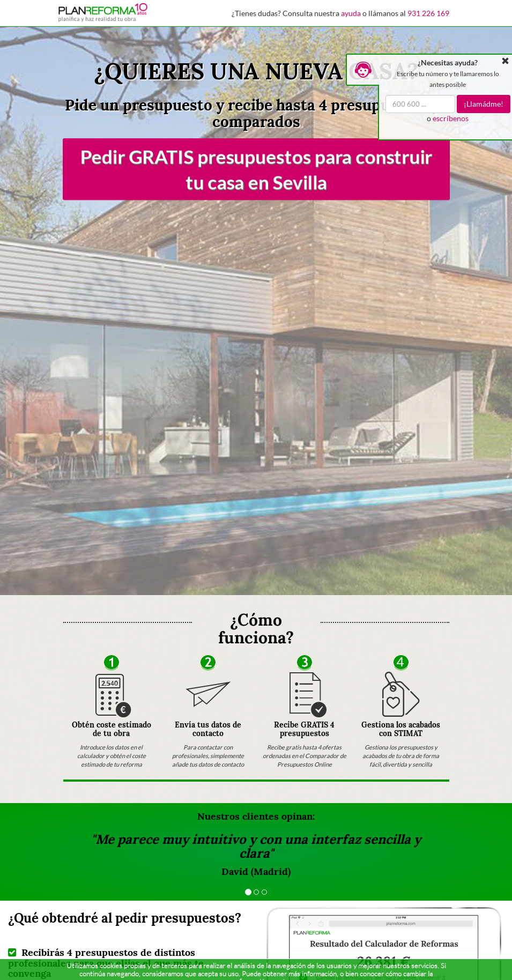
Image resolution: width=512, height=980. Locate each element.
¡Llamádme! (484, 104)
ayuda (351, 13)
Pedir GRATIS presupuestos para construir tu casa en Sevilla (256, 169)
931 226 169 (428, 13)
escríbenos (451, 118)
